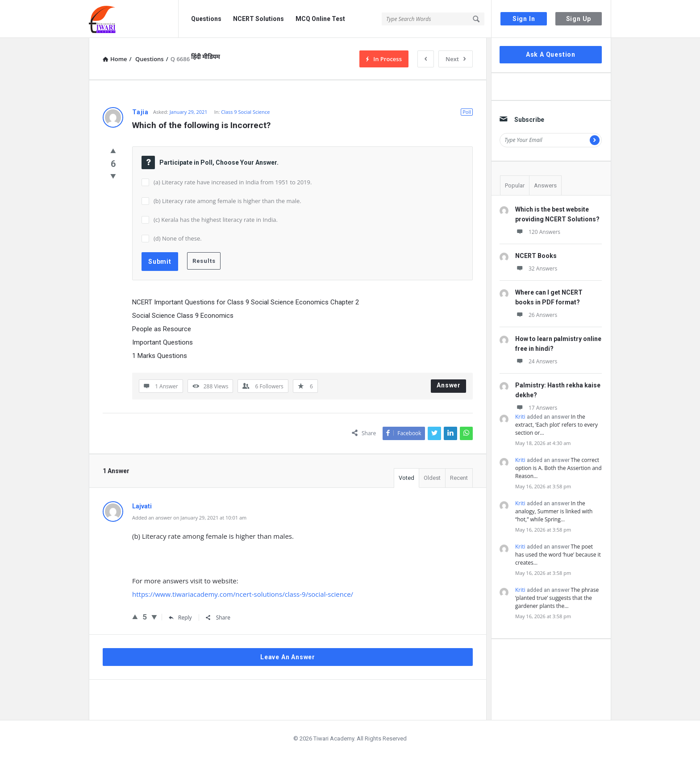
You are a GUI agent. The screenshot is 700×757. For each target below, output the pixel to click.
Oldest (432, 478)
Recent (459, 478)
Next (456, 59)
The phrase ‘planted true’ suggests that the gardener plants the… (557, 598)
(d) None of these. (178, 238)
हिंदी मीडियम (205, 57)
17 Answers (536, 408)
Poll (467, 112)
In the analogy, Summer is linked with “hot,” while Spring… (554, 511)
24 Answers (536, 361)
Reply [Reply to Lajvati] (180, 618)
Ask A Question (551, 54)
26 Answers (536, 315)
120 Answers (538, 232)
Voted (406, 478)
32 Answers (536, 268)
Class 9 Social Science (245, 112)
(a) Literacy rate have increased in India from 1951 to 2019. (233, 182)
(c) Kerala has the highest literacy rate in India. (216, 220)
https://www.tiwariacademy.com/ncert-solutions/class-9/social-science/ (243, 594)
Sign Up (579, 19)
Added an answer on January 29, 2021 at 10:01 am (189, 518)
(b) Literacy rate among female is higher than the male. (227, 201)
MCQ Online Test (320, 19)
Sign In (524, 19)
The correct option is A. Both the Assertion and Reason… (558, 468)
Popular (515, 185)
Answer (449, 385)
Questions (206, 19)
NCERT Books (536, 256)
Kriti (520, 417)
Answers (545, 185)
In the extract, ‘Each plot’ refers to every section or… (556, 425)
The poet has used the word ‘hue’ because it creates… (558, 555)
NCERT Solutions (258, 19)
